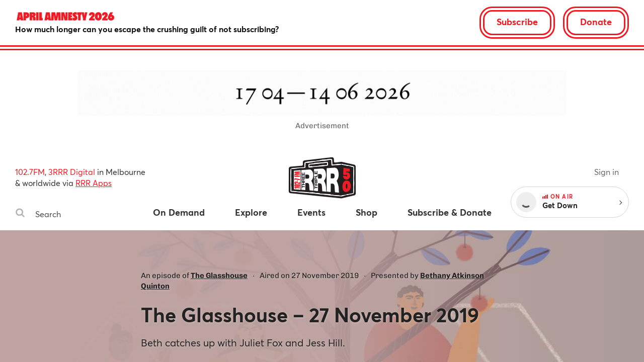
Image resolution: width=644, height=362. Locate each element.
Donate (596, 22)
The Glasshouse (219, 276)
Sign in (607, 172)
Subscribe (517, 22)
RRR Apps (94, 183)
